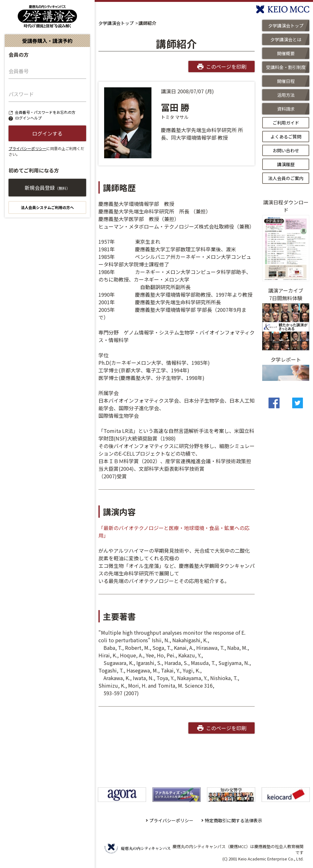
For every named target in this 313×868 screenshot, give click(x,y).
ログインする (47, 133)
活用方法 (286, 95)
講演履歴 (286, 164)
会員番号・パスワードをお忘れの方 (45, 112)
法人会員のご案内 (286, 178)
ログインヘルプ (28, 118)
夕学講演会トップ (116, 23)
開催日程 (286, 81)
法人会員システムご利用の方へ (47, 207)
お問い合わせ (286, 150)
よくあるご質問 (286, 137)
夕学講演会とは (286, 39)
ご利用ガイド (286, 123)
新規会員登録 (47, 188)
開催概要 (286, 53)
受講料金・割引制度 (286, 67)
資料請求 (286, 109)
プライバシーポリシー (27, 148)
